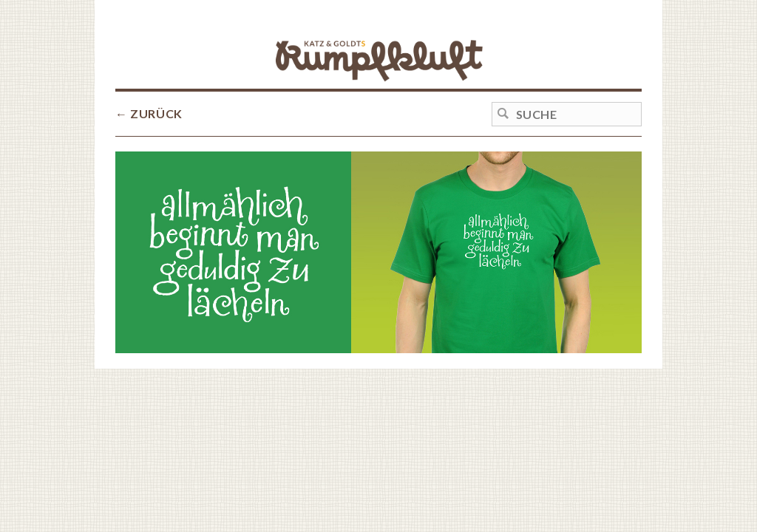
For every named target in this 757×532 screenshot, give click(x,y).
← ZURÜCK (149, 113)
